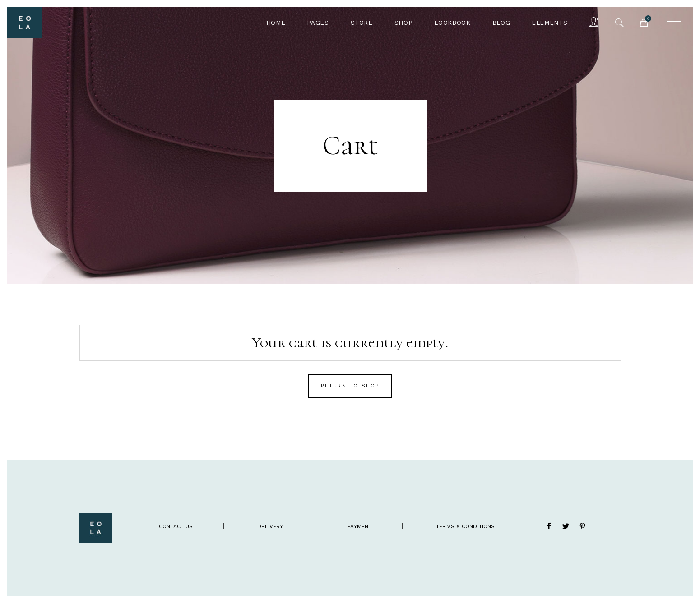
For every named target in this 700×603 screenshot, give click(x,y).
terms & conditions (465, 526)
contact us (176, 526)
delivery (270, 526)
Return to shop (350, 386)
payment (359, 526)
